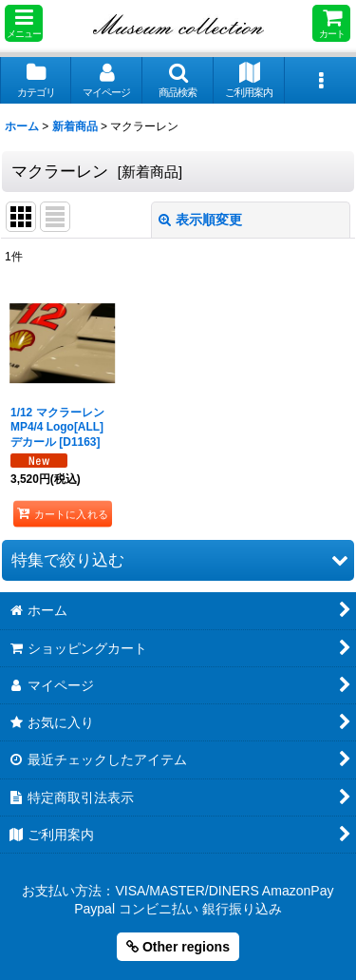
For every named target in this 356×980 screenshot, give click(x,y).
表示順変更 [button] (200, 220)
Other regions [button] (178, 947)
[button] (24, 23)
